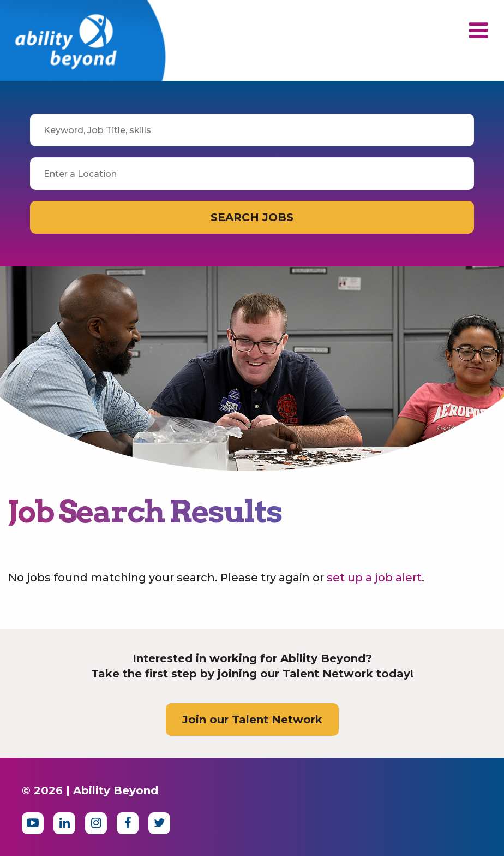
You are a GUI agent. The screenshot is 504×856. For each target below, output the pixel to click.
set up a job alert (374, 578)
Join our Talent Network (252, 720)
